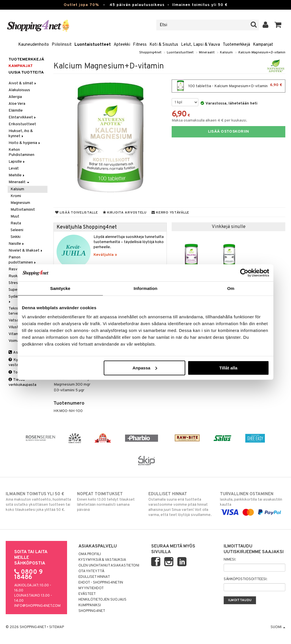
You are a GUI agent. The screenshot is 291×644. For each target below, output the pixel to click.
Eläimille (16, 111)
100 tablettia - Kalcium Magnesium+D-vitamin (228, 86)
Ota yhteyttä (91, 571)
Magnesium (20, 203)
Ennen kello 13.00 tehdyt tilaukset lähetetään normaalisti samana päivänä (110, 502)
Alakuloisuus (19, 90)
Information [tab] (145, 288)
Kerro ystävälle (170, 213)
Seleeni (17, 230)
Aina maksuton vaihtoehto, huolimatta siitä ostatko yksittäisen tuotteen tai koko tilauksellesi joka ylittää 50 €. (38, 502)
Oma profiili (90, 554)
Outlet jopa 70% (81, 5)
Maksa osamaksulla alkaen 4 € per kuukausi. (209, 121)
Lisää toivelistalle (77, 213)
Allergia (15, 97)
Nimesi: (230, 560)
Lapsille (17, 162)
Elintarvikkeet (23, 117)
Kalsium (226, 53)
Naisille (17, 244)
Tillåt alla (228, 368)
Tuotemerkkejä (236, 45)
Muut (15, 217)
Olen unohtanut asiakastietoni (109, 566)
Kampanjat (263, 45)
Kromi (16, 196)
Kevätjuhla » (105, 255)
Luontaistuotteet (93, 45)
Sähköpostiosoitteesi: (245, 579)
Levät (14, 169)
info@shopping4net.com (37, 606)
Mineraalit (207, 53)
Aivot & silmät (23, 83)
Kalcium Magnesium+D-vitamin (262, 53)
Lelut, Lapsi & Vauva (200, 45)
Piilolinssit (62, 45)
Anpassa (145, 368)
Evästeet (87, 594)
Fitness (140, 45)
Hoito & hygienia (25, 143)
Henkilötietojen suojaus (102, 600)
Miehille (17, 175)
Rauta (16, 223)
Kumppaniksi (90, 605)
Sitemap (57, 627)
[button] (278, 25)
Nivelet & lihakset (26, 251)
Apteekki (122, 45)
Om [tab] (231, 288)
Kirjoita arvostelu (125, 213)
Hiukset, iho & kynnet (21, 134)
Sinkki (15, 237)
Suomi (278, 627)
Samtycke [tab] (60, 288)
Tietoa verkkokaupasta (22, 382)
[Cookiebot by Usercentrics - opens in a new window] (244, 273)
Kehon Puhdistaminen (21, 152)
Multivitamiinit (23, 210)
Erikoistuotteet (22, 124)
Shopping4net (150, 53)
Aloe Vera (17, 104)
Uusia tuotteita (26, 73)
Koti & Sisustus (164, 45)
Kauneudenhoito (34, 45)
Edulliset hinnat (94, 577)
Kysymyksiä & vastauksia (102, 560)
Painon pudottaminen (23, 260)
